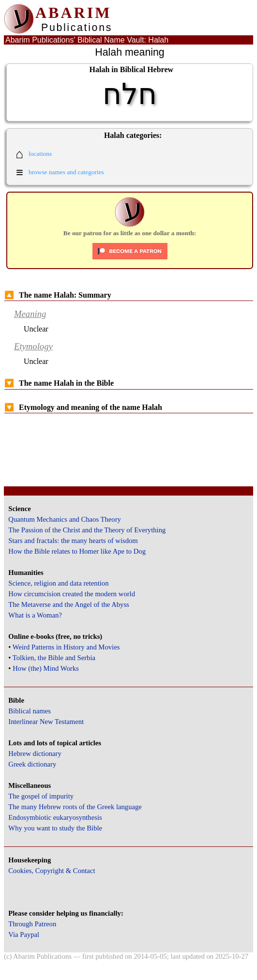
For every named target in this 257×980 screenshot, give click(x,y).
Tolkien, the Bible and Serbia (54, 658)
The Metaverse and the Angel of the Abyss (69, 604)
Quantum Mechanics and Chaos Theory (65, 519)
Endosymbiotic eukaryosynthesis (55, 817)
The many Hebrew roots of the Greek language (75, 807)
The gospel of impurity (41, 796)
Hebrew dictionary (35, 754)
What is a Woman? (35, 615)
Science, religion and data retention (58, 583)
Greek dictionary (32, 764)
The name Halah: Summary (58, 295)
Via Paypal (24, 935)
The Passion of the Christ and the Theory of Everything (87, 530)
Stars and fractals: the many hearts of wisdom (73, 541)
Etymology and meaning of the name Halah (83, 407)
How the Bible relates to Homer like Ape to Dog (77, 551)
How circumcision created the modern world (72, 594)
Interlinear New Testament (46, 722)
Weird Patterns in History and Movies (66, 647)
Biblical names (30, 711)
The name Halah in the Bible (59, 383)
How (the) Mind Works (46, 668)
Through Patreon (32, 924)
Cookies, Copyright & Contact (52, 871)
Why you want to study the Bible (55, 828)
